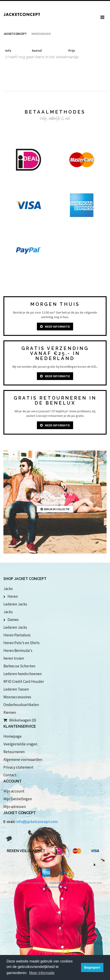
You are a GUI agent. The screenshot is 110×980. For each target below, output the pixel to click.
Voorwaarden (57, 883)
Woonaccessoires (17, 697)
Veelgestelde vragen (20, 744)
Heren (11, 596)
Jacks (8, 589)
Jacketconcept (15, 34)
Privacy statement (18, 767)
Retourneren (14, 752)
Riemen (10, 712)
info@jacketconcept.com (37, 822)
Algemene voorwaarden (23, 760)
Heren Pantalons (17, 635)
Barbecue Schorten (19, 666)
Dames (11, 620)
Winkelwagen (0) (20, 720)
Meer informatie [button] (42, 973)
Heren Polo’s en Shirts (22, 643)
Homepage (13, 736)
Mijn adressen (15, 807)
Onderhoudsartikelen (21, 705)
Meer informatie (55, 327)
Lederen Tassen (16, 689)
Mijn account (14, 791)
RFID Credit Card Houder (24, 681)
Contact (10, 775)
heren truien (14, 658)
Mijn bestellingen (18, 799)
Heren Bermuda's (18, 651)
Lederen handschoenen (23, 674)
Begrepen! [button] (92, 967)
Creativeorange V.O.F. (55, 887)
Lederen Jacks (15, 604)
